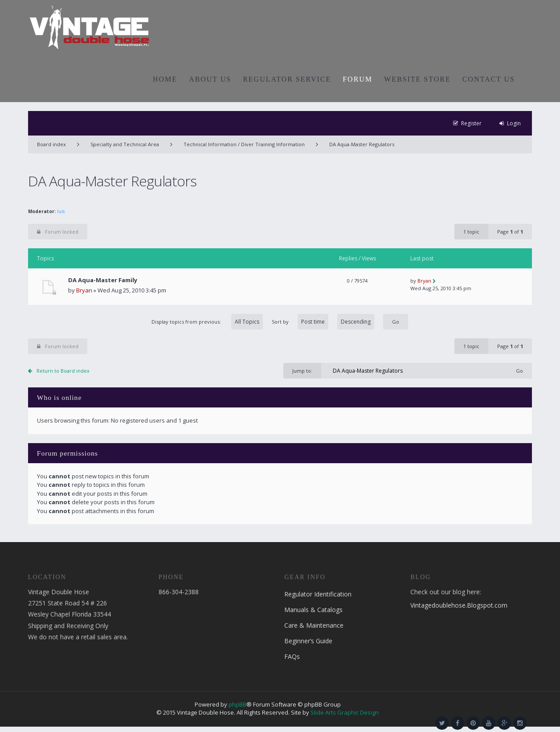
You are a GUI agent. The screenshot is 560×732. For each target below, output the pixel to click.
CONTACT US (489, 79)
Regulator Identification (318, 594)
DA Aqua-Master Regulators (362, 144)
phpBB (237, 704)
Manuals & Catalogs (313, 610)
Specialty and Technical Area (125, 144)
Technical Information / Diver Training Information (244, 144)
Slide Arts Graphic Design (345, 712)
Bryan (84, 290)
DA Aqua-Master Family (103, 280)
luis (61, 211)
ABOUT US (210, 79)
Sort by (323, 322)
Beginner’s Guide (308, 641)
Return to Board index (63, 371)
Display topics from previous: (207, 322)
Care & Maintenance (314, 625)
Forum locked (58, 232)
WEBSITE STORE (417, 79)
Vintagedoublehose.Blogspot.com (459, 605)
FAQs (292, 656)
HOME (165, 79)
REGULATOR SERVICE (287, 79)
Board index (51, 144)
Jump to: (302, 371)
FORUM (358, 79)
